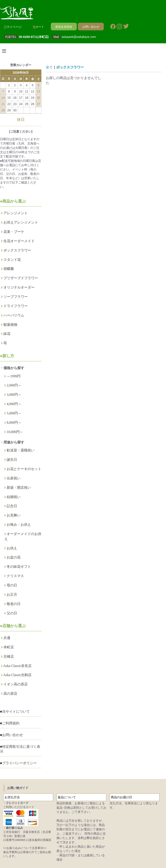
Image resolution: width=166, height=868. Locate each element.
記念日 (12, 506)
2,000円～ (14, 385)
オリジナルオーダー (19, 287)
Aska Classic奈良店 (17, 666)
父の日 (12, 613)
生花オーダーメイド (19, 241)
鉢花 (7, 334)
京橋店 (9, 656)
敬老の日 (14, 604)
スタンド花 (12, 260)
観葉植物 (10, 325)
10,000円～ (15, 432)
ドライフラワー (16, 306)
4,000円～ (14, 404)
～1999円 (14, 376)
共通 (7, 638)
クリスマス (15, 576)
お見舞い (14, 515)
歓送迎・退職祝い (21, 450)
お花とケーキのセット (24, 469)
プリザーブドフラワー (21, 278)
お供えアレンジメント (21, 222)
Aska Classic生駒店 (17, 675)
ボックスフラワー (17, 250)
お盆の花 (14, 557)
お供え (12, 548)
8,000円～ (14, 423)
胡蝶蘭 (9, 269)
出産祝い (14, 478)
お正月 (12, 595)
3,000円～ (14, 395)
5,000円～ (14, 413)
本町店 (9, 647)
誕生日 (12, 460)
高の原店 (10, 694)
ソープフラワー (16, 297)
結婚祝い (14, 497)
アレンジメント (16, 213)
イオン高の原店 (16, 684)
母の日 (12, 585)
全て (49, 67)
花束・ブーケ (14, 232)
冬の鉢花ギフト (19, 567)
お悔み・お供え (19, 525)
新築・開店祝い (19, 488)
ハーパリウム (14, 315)
